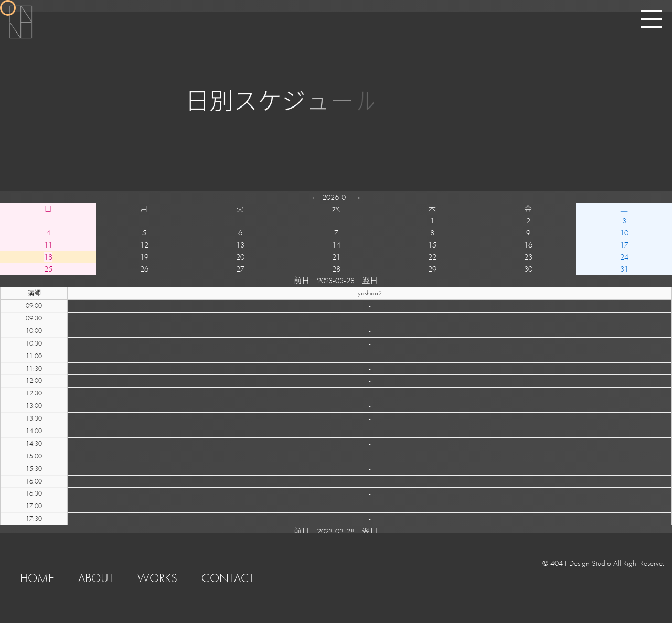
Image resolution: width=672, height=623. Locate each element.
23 (528, 257)
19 (144, 257)
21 (336, 257)
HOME (37, 578)
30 (528, 269)
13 (240, 245)
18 (48, 257)
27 (240, 269)
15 (432, 245)
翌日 (370, 281)
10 (624, 233)
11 (48, 245)
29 (432, 269)
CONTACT (228, 578)
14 (336, 245)
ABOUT (96, 578)
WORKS (157, 578)
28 (336, 269)
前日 (302, 281)
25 (48, 269)
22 (432, 257)
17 (624, 245)
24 (624, 257)
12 (144, 245)
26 (144, 269)
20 (240, 257)
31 (624, 269)
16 (528, 245)
